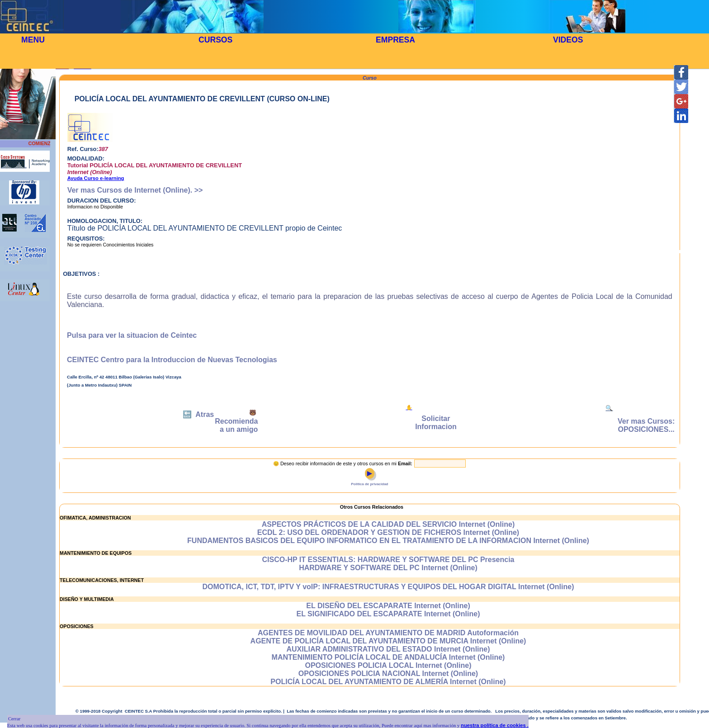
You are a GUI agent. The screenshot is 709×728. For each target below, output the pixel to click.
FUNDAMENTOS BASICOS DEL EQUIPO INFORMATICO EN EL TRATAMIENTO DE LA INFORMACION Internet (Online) (388, 541)
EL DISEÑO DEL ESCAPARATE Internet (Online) (388, 606)
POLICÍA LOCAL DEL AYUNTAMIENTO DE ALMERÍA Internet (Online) (388, 682)
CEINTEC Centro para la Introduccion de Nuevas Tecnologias (172, 360)
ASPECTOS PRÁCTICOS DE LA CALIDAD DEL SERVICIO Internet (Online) (388, 524)
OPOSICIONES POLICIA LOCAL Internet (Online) (388, 665)
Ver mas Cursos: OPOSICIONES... (646, 425)
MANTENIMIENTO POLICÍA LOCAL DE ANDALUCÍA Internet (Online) (388, 657)
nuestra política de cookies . (495, 725)
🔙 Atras (198, 414)
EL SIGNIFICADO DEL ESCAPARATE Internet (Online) (388, 614)
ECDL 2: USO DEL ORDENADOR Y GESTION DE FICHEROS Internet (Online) (388, 532)
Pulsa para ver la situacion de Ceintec (132, 335)
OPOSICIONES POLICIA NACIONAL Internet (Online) (388, 674)
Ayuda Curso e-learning (96, 178)
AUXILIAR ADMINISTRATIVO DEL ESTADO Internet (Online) (388, 649)
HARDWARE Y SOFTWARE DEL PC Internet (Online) (388, 568)
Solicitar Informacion (436, 423)
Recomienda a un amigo (236, 425)
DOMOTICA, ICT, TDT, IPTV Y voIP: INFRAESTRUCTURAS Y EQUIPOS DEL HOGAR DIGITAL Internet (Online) (388, 587)
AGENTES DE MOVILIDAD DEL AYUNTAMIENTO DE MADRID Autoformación (388, 633)
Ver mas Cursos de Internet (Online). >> (135, 190)
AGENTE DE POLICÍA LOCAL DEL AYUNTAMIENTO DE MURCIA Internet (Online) (388, 641)
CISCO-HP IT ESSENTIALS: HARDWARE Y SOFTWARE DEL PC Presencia (388, 560)
